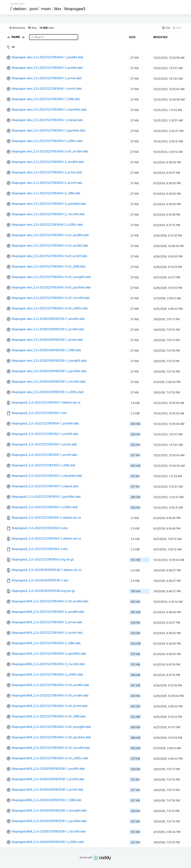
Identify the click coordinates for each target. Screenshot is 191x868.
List (166, 28)
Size (133, 37)
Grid (177, 28)
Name (19, 37)
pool (34, 9)
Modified (161, 37)
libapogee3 (75, 9)
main (46, 9)
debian (20, 9)
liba (58, 9)
